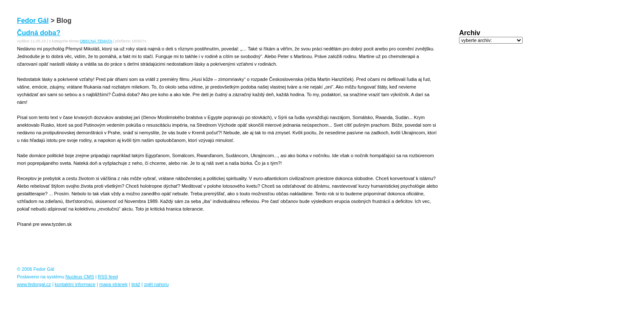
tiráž (136, 284)
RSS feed (108, 277)
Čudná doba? (39, 33)
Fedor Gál (33, 21)
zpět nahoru (156, 284)
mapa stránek (113, 284)
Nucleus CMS (80, 277)
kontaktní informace (75, 284)
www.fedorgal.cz (34, 284)
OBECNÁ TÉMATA (96, 41)
